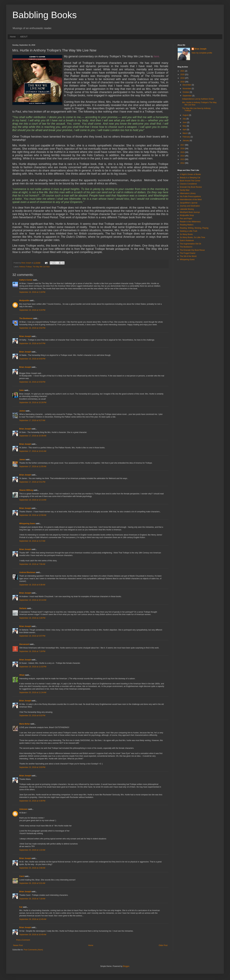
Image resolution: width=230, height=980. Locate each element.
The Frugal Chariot (188, 253)
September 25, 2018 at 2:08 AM (32, 868)
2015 (183, 152)
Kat (21, 907)
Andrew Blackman (27, 572)
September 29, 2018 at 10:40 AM (33, 935)
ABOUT (24, 37)
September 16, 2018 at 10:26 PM (33, 403)
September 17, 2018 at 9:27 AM (32, 420)
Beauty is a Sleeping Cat (190, 178)
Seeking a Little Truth (189, 231)
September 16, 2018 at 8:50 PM (32, 359)
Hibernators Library (188, 193)
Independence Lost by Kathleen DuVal (198, 99)
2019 (183, 78)
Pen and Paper (186, 219)
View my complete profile (202, 53)
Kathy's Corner (26, 280)
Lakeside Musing (187, 209)
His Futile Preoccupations (190, 196)
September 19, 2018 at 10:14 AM (33, 600)
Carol (22, 876)
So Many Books (186, 234)
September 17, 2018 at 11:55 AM (33, 467)
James (22, 460)
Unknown (23, 809)
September (187, 96)
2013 (183, 159)
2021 (183, 71)
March (185, 133)
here (156, 56)
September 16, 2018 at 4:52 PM (32, 328)
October (186, 92)
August (186, 115)
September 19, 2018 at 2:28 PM (32, 618)
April (185, 130)
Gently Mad (185, 190)
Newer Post (18, 945)
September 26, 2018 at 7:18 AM (32, 899)
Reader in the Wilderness (190, 222)
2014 (183, 156)
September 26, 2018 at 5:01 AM (32, 883)
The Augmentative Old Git (190, 244)
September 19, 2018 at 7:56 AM (32, 564)
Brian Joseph (25, 336)
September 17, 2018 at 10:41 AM (33, 451)
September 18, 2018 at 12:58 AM (33, 515)
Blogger (126, 966)
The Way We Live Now (41, 267)
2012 (183, 163)
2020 (183, 75)
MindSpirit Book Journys (190, 212)
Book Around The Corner (190, 181)
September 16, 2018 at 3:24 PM (32, 310)
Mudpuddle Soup (187, 215)
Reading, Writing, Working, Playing (194, 228)
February (187, 137)
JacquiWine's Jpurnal (189, 203)
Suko (22, 390)
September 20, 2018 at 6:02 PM (32, 716)
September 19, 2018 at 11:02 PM (33, 667)
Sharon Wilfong (26, 490)
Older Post (163, 945)
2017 (183, 145)
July (185, 119)
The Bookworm (26, 318)
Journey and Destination (190, 206)
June (185, 122)
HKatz (22, 675)
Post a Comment (23, 940)
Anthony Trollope (26, 267)
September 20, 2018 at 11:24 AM (33, 692)
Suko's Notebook (187, 241)
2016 (183, 149)
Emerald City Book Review (191, 187)
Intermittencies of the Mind (191, 200)
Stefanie (23, 608)
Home (13, 37)
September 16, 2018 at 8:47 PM (32, 343)
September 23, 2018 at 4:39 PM (32, 801)
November (187, 89)
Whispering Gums (27, 524)
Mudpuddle (24, 300)
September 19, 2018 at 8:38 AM (32, 585)
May (185, 126)
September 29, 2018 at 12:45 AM (33, 919)
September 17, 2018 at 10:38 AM (33, 436)
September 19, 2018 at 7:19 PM (32, 651)
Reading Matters (187, 225)
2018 (183, 82)
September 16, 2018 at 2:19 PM (32, 292)
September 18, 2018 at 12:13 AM (33, 500)
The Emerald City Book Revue (192, 250)
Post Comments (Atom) (33, 950)
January (186, 141)
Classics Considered (188, 184)
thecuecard (24, 644)
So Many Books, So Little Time (192, 237)
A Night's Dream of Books (190, 174)
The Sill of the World (188, 256)
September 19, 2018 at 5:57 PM (32, 636)
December (187, 85)
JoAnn (22, 411)
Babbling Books (45, 15)
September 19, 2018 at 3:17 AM (32, 541)
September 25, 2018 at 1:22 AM (32, 850)
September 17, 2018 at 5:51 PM (32, 482)
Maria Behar (25, 724)
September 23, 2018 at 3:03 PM (32, 767)
